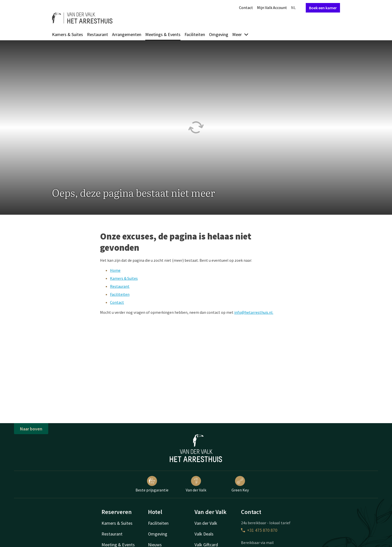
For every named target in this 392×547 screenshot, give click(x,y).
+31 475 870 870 (259, 530)
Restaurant (97, 34)
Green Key (240, 484)
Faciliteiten (195, 34)
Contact (246, 8)
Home (115, 270)
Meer (240, 34)
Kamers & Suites (67, 34)
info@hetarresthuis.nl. (254, 312)
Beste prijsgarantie (152, 484)
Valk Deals (204, 534)
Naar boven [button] (31, 429)
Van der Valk (196, 484)
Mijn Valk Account (272, 8)
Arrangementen (127, 34)
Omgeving (219, 34)
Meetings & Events (163, 34)
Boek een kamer (323, 8)
